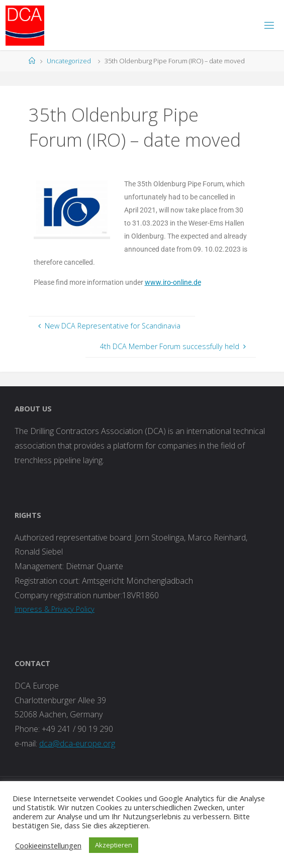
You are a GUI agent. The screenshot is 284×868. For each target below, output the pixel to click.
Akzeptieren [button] (114, 845)
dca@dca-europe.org (77, 743)
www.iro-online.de (173, 283)
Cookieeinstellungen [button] (48, 845)
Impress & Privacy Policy (55, 609)
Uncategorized (69, 61)
